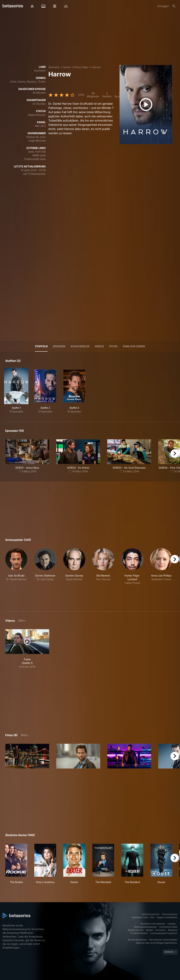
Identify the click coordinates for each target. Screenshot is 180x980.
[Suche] (174, 6)
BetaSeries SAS (136, 930)
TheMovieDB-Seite (35, 159)
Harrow (96, 67)
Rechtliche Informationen (153, 924)
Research (173, 930)
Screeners (161, 930)
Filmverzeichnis (170, 914)
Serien (67, 67)
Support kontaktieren (167, 917)
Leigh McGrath (37, 141)
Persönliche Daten (168, 927)
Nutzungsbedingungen (145, 927)
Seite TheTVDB (37, 152)
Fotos (113, 346)
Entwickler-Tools (140, 917)
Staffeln (41, 346)
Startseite (54, 67)
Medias (150, 930)
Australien (40, 71)
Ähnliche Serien (134, 346)
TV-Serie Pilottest (139, 933)
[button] (16, 576)
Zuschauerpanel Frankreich (164, 933)
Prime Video (81, 67)
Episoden (59, 346)
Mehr (22, 621)
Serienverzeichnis (151, 914)
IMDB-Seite (39, 155)
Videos (99, 346)
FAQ (152, 917)
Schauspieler (80, 346)
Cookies (172, 924)
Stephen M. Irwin (36, 137)
